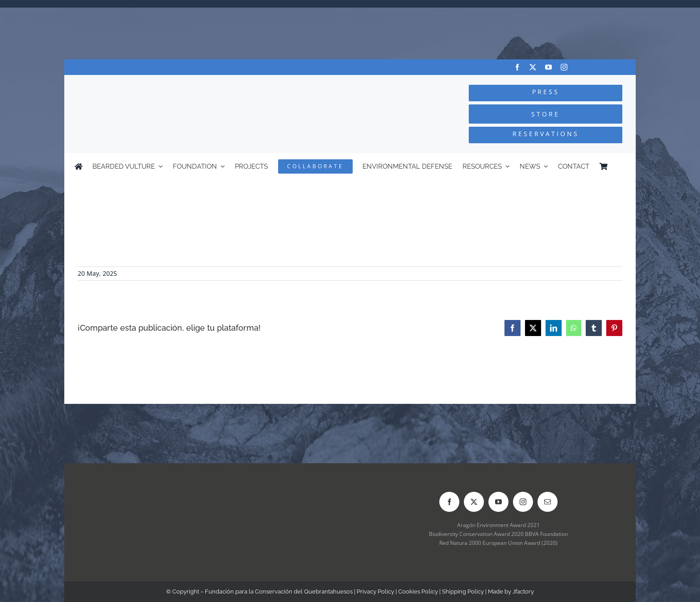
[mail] (548, 502)
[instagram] (564, 67)
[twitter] (533, 67)
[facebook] (517, 67)
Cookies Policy (418, 592)
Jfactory (523, 592)
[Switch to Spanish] (621, 166)
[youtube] (548, 67)
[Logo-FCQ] (172, 83)
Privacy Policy (375, 592)
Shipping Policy (463, 592)
